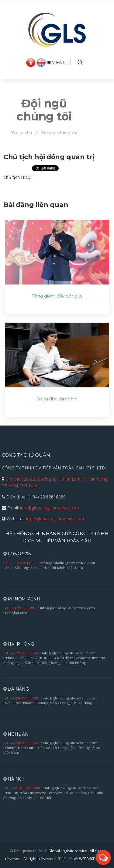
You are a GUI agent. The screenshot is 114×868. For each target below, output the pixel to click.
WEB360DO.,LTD (93, 859)
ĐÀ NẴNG (16, 689)
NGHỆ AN (16, 734)
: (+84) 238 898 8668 (21, 743)
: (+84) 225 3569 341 (20, 653)
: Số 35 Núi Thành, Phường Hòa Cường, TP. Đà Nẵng (48, 703)
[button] (103, 857)
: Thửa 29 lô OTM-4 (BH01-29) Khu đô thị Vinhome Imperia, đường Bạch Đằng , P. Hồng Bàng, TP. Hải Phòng (55, 660)
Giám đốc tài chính (57, 399)
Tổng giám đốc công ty (57, 296)
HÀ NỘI (14, 779)
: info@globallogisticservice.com (67, 563)
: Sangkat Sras (16, 613)
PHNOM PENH (22, 599)
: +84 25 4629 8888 (19, 563)
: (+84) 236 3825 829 (21, 698)
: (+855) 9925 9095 (19, 608)
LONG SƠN (17, 554)
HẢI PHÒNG (19, 644)
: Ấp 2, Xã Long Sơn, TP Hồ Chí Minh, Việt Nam (43, 568)
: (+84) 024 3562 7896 (22, 788)
